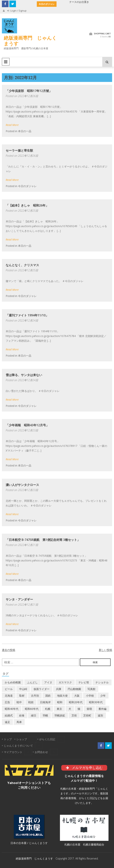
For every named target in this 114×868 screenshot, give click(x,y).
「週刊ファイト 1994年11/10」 (27, 315)
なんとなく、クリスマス (22, 265)
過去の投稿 (9, 650)
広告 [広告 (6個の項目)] (7, 702)
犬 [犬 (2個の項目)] (70, 709)
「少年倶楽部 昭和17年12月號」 (29, 91)
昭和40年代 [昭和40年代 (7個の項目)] (12, 709)
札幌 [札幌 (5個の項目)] (48, 709)
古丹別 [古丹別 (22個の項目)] (35, 696)
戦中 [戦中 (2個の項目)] (19, 702)
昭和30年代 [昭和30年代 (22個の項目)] (96, 702)
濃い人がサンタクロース (22, 485)
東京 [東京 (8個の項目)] (59, 709)
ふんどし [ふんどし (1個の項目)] (32, 682)
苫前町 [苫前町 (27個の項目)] (87, 715)
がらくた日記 (47, 739)
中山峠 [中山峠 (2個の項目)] (23, 689)
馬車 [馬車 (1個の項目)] (19, 722)
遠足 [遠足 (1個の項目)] (7, 722)
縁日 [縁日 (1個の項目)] (34, 715)
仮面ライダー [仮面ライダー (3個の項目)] (42, 689)
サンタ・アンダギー (19, 599)
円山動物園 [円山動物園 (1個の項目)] (74, 689)
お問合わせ (41, 752)
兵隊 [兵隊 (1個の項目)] (59, 689)
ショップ (22, 739)
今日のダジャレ (27, 186)
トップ (8, 739)
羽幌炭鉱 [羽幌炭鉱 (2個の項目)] (60, 715)
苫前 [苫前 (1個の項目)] (74, 715)
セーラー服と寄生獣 (19, 150)
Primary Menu (6, 62)
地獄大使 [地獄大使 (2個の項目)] (62, 696)
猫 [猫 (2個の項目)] (79, 709)
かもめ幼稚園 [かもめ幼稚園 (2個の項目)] (13, 682)
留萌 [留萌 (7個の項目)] (89, 709)
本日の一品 (25, 131)
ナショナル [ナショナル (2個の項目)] (102, 682)
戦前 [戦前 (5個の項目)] (31, 702)
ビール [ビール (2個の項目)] (9, 689)
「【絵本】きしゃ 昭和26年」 (27, 205)
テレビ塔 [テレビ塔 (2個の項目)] (84, 682)
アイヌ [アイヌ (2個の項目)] (48, 682)
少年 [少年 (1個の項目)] (103, 696)
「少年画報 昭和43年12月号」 (27, 425)
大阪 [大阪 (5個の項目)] (77, 696)
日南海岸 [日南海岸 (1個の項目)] (45, 702)
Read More (12, 125)
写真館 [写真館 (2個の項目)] (91, 689)
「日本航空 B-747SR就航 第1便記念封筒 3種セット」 (43, 540)
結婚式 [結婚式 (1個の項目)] (9, 715)
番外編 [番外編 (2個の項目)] (102, 709)
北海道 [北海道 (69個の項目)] (9, 696)
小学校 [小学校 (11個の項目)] (90, 696)
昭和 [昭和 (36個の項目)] (60, 702)
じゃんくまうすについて (18, 746)
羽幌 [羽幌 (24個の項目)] (45, 715)
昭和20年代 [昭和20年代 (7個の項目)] (76, 702)
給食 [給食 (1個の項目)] (22, 715)
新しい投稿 (105, 650)
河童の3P (64, 2)
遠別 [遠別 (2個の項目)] (100, 715)
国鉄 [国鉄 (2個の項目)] (48, 696)
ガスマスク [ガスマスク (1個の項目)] (65, 682)
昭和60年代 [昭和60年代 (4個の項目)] (32, 709)
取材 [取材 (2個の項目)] (22, 696)
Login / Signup (17, 11)
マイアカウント (13, 752)
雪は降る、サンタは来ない (24, 375)
